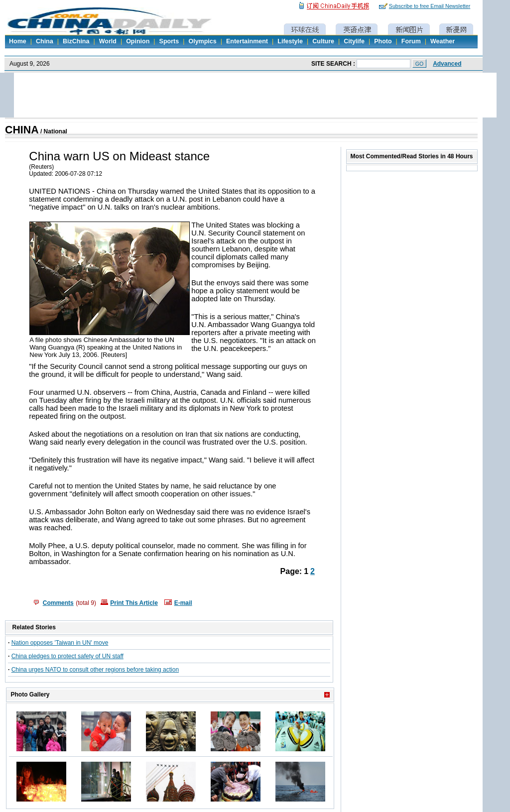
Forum (411, 41)
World (108, 41)
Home (18, 41)
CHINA (22, 130)
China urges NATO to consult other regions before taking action (95, 670)
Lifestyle (290, 41)
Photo (383, 41)
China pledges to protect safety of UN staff (67, 656)
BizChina (76, 41)
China (45, 41)
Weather (443, 41)
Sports (169, 41)
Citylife (354, 41)
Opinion (138, 41)
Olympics (202, 41)
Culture (323, 41)
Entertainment (247, 41)
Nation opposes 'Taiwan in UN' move (60, 643)
